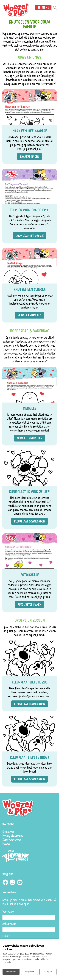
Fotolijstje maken (29, 604)
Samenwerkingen (12, 840)
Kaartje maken (29, 156)
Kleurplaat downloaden (29, 521)
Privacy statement (13, 836)
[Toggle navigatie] (43, 7)
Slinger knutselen (30, 315)
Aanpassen (30, 972)
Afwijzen (48, 972)
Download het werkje (30, 236)
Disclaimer (8, 832)
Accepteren (11, 972)
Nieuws (6, 843)
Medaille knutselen (30, 438)
